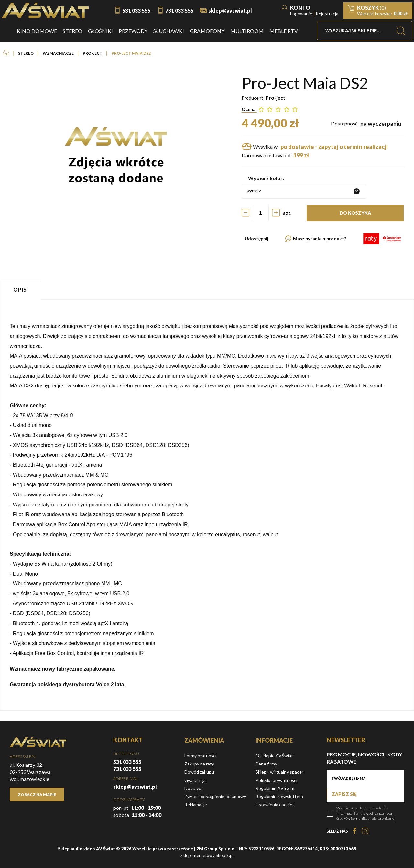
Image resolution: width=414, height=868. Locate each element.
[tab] (21, 290)
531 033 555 (136, 11)
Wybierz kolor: (266, 178)
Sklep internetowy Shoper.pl (207, 855)
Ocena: (249, 109)
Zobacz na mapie (37, 794)
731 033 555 (179, 11)
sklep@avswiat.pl (230, 11)
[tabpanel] (207, 505)
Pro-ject (275, 98)
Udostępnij (257, 239)
